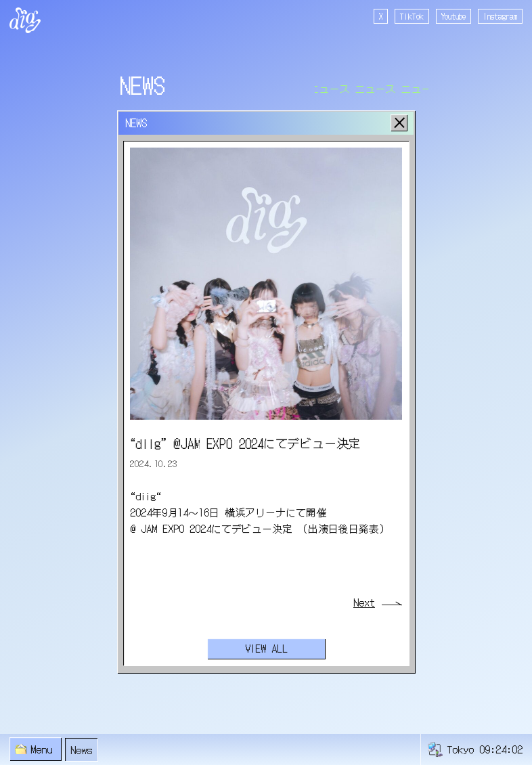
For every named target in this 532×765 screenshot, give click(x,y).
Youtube (453, 16)
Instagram (500, 16)
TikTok (412, 16)
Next (364, 602)
